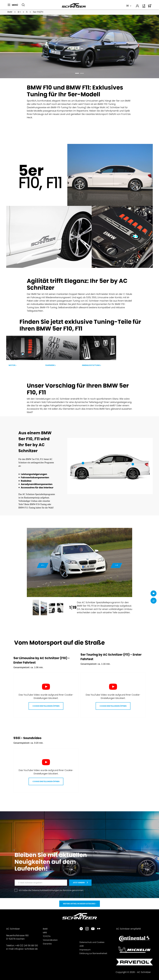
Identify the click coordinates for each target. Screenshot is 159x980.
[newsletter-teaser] (80, 883)
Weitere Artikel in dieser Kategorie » (80, 904)
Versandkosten (50, 940)
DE (128, 6)
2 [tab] (82, 74)
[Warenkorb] (150, 7)
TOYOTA (47, 936)
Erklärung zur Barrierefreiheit (93, 953)
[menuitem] (14, 6)
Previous (43, 565)
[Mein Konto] (138, 6)
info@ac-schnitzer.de (26, 949)
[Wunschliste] (144, 7)
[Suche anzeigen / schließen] (23, 5)
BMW (45, 929)
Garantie (47, 944)
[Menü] (13, 5)
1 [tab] (77, 74)
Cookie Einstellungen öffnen (46, 706)
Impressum (85, 950)
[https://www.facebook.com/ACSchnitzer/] (81, 929)
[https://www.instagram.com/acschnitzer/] (87, 929)
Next (116, 565)
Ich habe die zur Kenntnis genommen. (51, 890)
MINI (45, 933)
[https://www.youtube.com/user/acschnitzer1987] (93, 929)
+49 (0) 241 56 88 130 (27, 945)
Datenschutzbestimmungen (45, 890)
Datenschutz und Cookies (92, 942)
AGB (82, 946)
